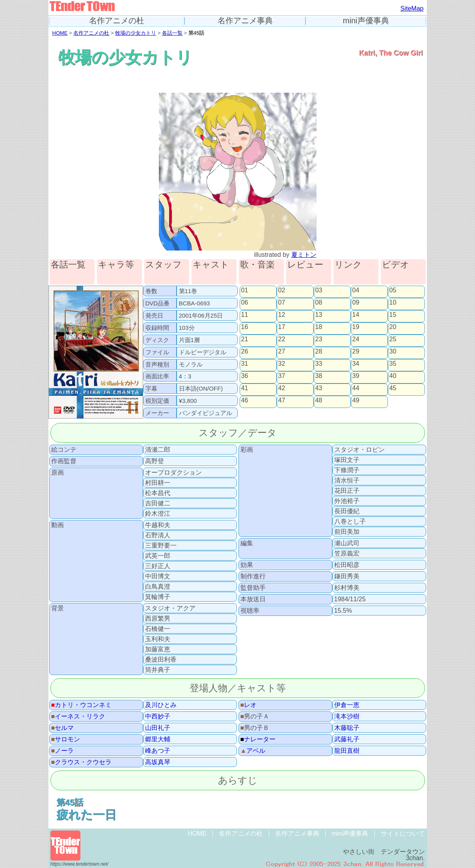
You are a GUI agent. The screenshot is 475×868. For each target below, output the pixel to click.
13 (319, 315)
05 (393, 290)
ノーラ (63, 751)
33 (319, 364)
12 (282, 315)
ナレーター (258, 739)
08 (319, 303)
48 (319, 400)
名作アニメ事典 (245, 21)
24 (356, 339)
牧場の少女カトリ (136, 33)
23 (319, 339)
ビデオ (396, 265)
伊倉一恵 (347, 705)
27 (282, 352)
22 (282, 339)
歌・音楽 (257, 265)
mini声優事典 (366, 21)
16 (245, 327)
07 (282, 303)
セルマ (63, 728)
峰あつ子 (158, 751)
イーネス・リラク (78, 716)
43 (319, 388)
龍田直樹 (347, 751)
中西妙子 (158, 716)
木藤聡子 (347, 728)
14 (356, 315)
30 (393, 352)
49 (356, 400)
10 (393, 303)
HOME (60, 33)
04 (356, 290)
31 (245, 364)
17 (282, 327)
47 (282, 400)
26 (245, 352)
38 (319, 376)
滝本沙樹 (347, 716)
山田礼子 (158, 728)
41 (245, 388)
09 (356, 303)
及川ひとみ (161, 705)
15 (393, 315)
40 (393, 376)
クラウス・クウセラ (82, 762)
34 (356, 364)
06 (245, 303)
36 (245, 376)
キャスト (211, 265)
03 (319, 290)
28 (319, 352)
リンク (348, 265)
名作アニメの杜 (117, 21)
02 (282, 290)
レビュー (305, 265)
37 (282, 376)
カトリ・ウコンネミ (82, 705)
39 (356, 376)
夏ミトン (304, 255)
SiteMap (412, 8)
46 (245, 400)
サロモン (66, 739)
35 (393, 364)
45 (393, 388)
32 (282, 364)
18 (319, 327)
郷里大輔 (158, 739)
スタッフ (164, 265)
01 (245, 290)
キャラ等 (116, 265)
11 (245, 315)
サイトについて (403, 833)
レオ (249, 705)
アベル (253, 751)
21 (245, 339)
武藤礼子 (347, 739)
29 (356, 352)
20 (393, 327)
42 (282, 388)
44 (356, 388)
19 (356, 327)
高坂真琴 (158, 762)
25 (393, 339)
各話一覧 (172, 33)
